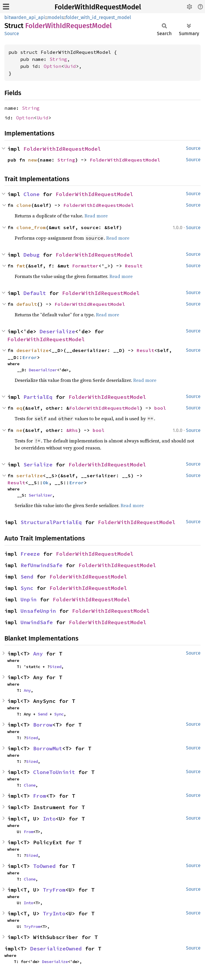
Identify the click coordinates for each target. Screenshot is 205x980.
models (55, 17)
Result (134, 266)
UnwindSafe (37, 622)
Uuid (70, 66)
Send (27, 577)
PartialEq (38, 397)
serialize (30, 476)
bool (160, 408)
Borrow (43, 725)
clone (24, 205)
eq (19, 408)
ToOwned (44, 866)
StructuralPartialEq (51, 522)
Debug (32, 255)
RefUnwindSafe (41, 565)
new (33, 160)
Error (30, 357)
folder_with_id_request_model (98, 17)
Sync (27, 588)
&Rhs (72, 430)
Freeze (30, 554)
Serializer (40, 495)
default (27, 304)
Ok (46, 483)
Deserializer (43, 370)
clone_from (31, 227)
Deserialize (57, 331)
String (58, 59)
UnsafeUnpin (38, 611)
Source (12, 34)
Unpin (29, 599)
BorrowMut (48, 748)
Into (49, 819)
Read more (96, 216)
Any (38, 654)
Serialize (38, 465)
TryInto (54, 913)
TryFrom (54, 890)
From (40, 796)
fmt (21, 266)
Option (52, 66)
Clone (32, 194)
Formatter (85, 266)
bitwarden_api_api (25, 17)
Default (35, 293)
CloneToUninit (54, 772)
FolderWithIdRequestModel (98, 7)
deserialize (33, 350)
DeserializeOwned (56, 949)
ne (19, 430)
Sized (55, 667)
